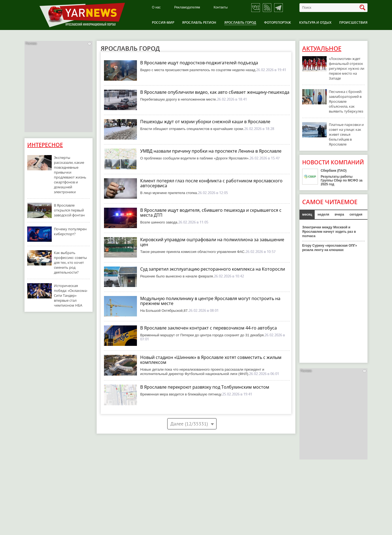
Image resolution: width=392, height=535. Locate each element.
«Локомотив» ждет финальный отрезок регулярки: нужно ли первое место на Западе (347, 68)
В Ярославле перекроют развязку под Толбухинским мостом (205, 387)
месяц (307, 214)
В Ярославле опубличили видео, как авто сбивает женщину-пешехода (215, 92)
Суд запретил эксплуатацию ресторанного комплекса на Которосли (213, 269)
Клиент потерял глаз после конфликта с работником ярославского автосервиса (211, 183)
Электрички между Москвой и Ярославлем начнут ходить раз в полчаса (329, 232)
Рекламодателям (187, 7)
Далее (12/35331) (189, 424)
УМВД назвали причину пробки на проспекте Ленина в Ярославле (211, 151)
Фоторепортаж (278, 22)
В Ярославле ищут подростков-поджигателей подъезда (199, 63)
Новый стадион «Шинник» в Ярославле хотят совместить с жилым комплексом (211, 360)
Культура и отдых (315, 22)
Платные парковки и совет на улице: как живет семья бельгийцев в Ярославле (346, 134)
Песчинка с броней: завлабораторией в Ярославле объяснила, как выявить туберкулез (346, 101)
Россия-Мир (163, 22)
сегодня (356, 214)
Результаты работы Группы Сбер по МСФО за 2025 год (342, 180)
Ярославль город (240, 22)
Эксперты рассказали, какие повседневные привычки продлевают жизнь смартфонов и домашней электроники (70, 175)
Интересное (45, 145)
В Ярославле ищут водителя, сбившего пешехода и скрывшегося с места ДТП (211, 213)
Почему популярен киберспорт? (70, 231)
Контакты (221, 7)
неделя (323, 214)
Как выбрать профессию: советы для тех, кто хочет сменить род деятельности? (70, 262)
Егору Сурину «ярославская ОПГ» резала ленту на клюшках (330, 248)
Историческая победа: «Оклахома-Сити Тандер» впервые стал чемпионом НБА (71, 295)
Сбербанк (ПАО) (334, 171)
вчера (339, 214)
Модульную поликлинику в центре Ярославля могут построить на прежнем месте (210, 301)
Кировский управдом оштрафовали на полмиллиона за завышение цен (212, 242)
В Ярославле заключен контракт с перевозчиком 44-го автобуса (209, 328)
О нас (156, 7)
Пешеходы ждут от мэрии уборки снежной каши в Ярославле (205, 122)
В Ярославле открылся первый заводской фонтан (69, 210)
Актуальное (322, 49)
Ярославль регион (199, 22)
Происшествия (353, 22)
